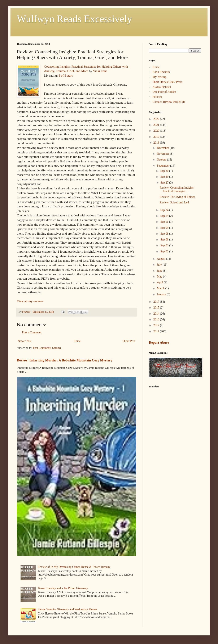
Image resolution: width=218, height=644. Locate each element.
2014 (157, 314)
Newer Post (25, 341)
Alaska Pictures (162, 87)
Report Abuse (159, 343)
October (162, 160)
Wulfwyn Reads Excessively (74, 19)
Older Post (129, 341)
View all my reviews (30, 301)
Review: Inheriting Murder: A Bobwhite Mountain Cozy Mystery (65, 360)
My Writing (160, 77)
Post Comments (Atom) (47, 348)
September (163, 166)
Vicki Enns (100, 71)
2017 (157, 302)
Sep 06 (165, 240)
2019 (157, 137)
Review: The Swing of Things (177, 197)
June (160, 271)
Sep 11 (165, 222)
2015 (157, 308)
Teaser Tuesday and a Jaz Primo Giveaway (63, 588)
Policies (157, 97)
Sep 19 (165, 216)
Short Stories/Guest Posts (167, 82)
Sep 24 (165, 210)
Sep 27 (165, 183)
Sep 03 (165, 245)
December (163, 148)
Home (77, 341)
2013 (157, 319)
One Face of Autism (164, 92)
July (160, 265)
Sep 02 (165, 251)
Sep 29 (165, 177)
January (162, 294)
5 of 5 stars (66, 75)
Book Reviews (161, 72)
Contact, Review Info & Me (169, 102)
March (161, 288)
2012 (157, 325)
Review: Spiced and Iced (174, 202)
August (161, 259)
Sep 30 (165, 171)
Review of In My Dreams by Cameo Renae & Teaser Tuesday (74, 567)
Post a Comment (32, 332)
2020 (157, 131)
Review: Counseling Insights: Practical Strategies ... (177, 189)
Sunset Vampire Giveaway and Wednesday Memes (67, 609)
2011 (157, 331)
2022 (157, 119)
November (163, 154)
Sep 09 (165, 228)
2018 (157, 143)
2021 (157, 125)
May (160, 277)
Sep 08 (165, 234)
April (160, 282)
